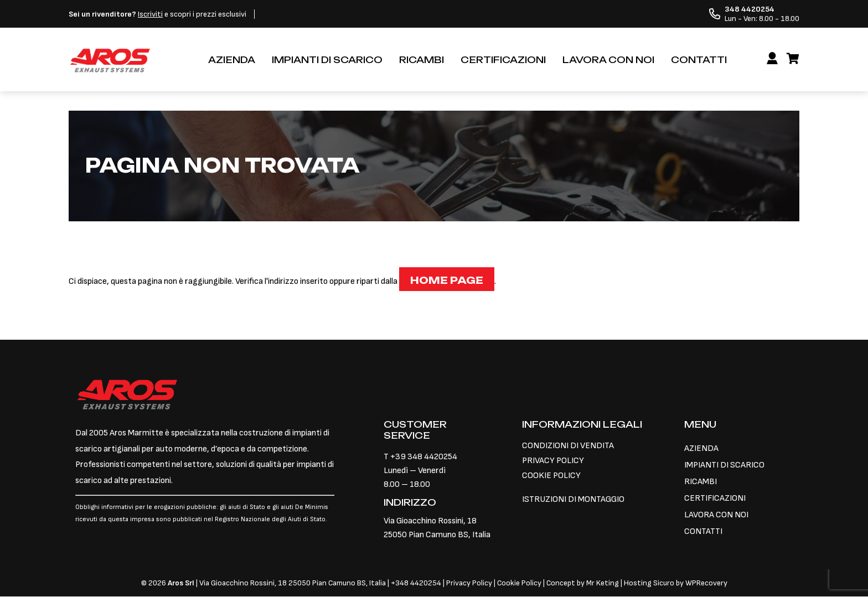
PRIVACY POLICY (553, 461)
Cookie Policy (519, 583)
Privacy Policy (470, 583)
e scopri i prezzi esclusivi (157, 14)
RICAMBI (422, 60)
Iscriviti (150, 14)
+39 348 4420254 (424, 457)
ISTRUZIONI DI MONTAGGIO (573, 499)
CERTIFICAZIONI (503, 60)
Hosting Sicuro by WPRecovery (676, 583)
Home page (447, 280)
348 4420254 (418, 583)
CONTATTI (699, 60)
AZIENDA (232, 60)
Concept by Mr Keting (583, 583)
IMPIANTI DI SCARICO (327, 60)
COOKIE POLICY (551, 476)
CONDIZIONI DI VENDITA (568, 446)
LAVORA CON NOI (608, 60)
